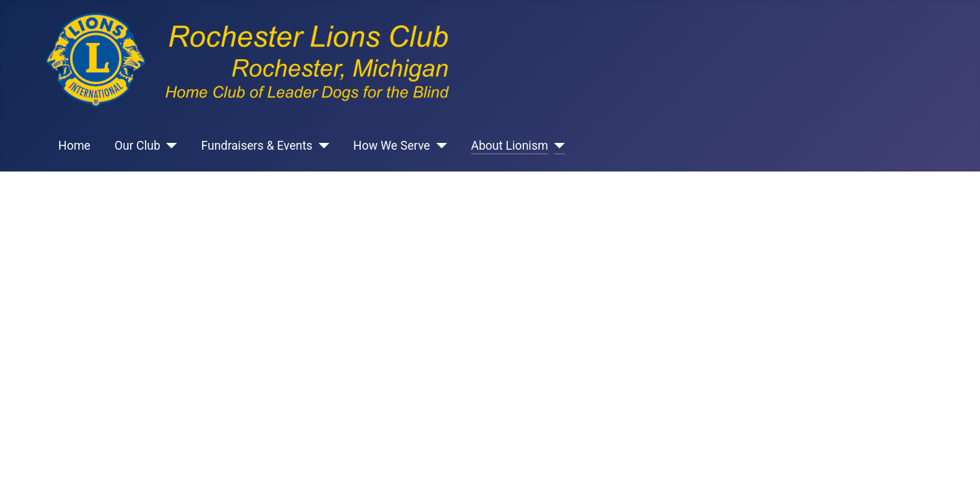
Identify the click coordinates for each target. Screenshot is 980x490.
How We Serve (392, 146)
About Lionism (510, 146)
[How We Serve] (439, 146)
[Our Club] (169, 146)
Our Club (137, 146)
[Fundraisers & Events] (321, 146)
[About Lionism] (556, 146)
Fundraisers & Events (257, 146)
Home (75, 146)
